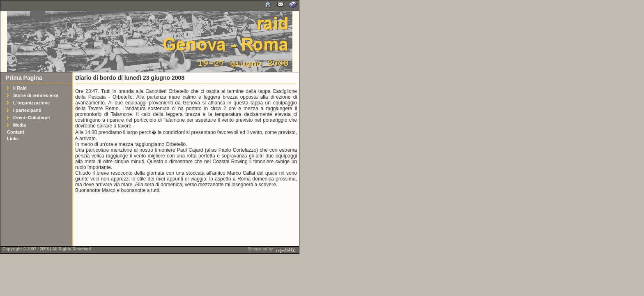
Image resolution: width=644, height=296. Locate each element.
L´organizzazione (31, 103)
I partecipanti (27, 110)
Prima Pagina (24, 78)
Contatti (16, 132)
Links (13, 139)
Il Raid (20, 88)
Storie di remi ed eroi (36, 95)
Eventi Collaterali (31, 118)
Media (20, 125)
